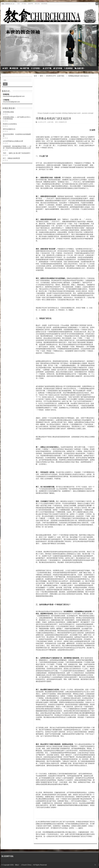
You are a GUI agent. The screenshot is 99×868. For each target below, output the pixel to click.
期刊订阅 (37, 4)
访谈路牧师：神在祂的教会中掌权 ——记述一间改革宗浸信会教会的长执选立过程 (17, 147)
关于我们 (24, 4)
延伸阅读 (68, 68)
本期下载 (25, 68)
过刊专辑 (58, 68)
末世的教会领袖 (8, 112)
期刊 (41, 76)
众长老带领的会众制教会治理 (13, 141)
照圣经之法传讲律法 (10, 124)
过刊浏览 (35, 68)
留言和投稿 (44, 4)
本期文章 (14, 68)
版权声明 (31, 4)
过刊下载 (47, 68)
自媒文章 (79, 68)
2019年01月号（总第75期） (56, 76)
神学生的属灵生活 (9, 129)
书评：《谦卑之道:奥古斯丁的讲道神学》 (17, 153)
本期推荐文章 (63, 122)
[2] (82, 300)
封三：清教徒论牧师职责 (11, 158)
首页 (19, 4)
